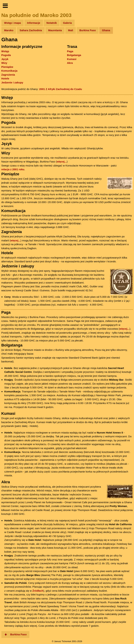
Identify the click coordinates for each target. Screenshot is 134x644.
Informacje (34, 23)
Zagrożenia (8, 75)
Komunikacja (9, 71)
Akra (70, 63)
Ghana (106, 30)
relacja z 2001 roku (13, 169)
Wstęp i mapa (13, 23)
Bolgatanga (74, 55)
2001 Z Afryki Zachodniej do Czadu (61, 89)
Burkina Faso (88, 30)
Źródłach (38, 591)
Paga (70, 51)
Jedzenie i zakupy (12, 82)
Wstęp (5, 51)
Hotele (5, 78)
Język (5, 59)
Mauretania (55, 30)
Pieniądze (7, 67)
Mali (71, 30)
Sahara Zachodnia (31, 30)
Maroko (9, 30)
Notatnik (52, 23)
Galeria (67, 23)
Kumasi (72, 59)
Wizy (4, 63)
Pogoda (6, 55)
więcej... (62, 162)
